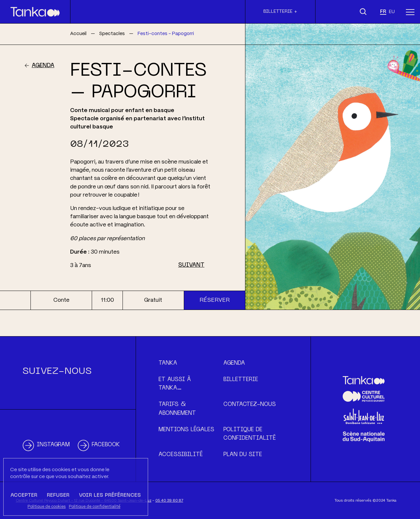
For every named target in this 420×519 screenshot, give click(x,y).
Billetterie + (280, 11)
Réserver (215, 300)
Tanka (168, 363)
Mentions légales (186, 430)
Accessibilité (181, 455)
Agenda (43, 66)
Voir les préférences (110, 495)
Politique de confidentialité (95, 507)
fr (383, 12)
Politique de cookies (47, 507)
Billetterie (241, 380)
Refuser (58, 495)
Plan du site (243, 455)
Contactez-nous (250, 405)
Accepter (24, 495)
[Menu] (410, 12)
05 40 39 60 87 (169, 500)
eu (392, 12)
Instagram (53, 445)
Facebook (106, 445)
